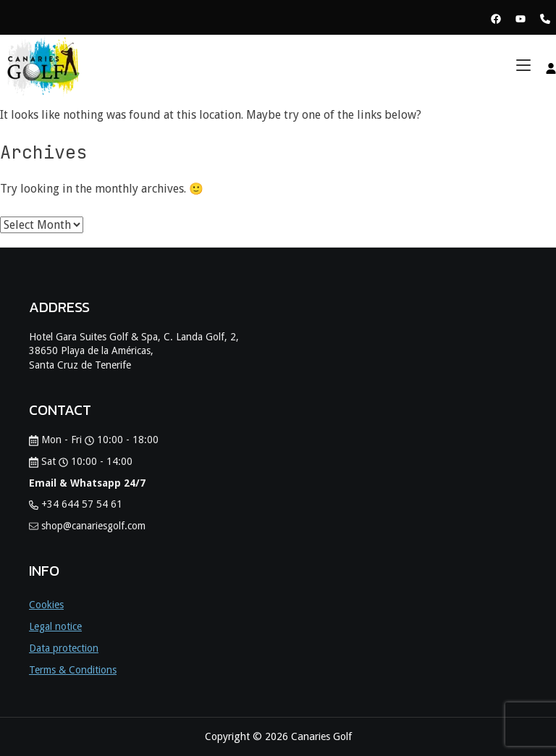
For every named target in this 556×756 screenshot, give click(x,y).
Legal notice (55, 626)
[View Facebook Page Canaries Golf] (496, 18)
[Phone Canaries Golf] (545, 18)
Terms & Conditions (73, 670)
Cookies (46, 605)
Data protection (64, 648)
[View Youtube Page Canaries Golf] (521, 18)
